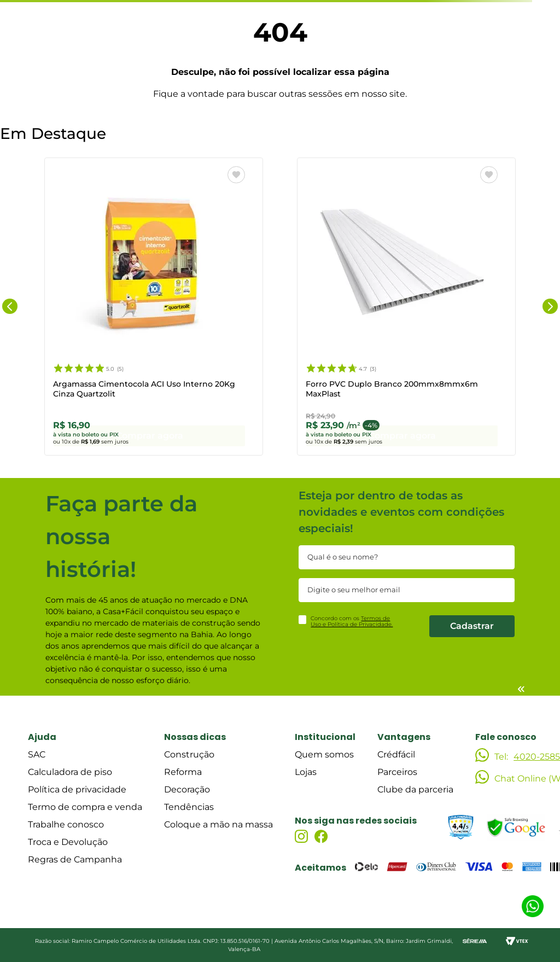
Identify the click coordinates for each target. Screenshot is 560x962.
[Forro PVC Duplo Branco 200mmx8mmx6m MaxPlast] (406, 309)
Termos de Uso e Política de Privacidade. (352, 622)
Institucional (325, 737)
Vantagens (404, 737)
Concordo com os (352, 622)
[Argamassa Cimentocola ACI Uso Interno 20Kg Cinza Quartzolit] (154, 309)
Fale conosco (506, 737)
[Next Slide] (550, 308)
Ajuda (42, 737)
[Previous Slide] (10, 308)
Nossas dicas (195, 737)
